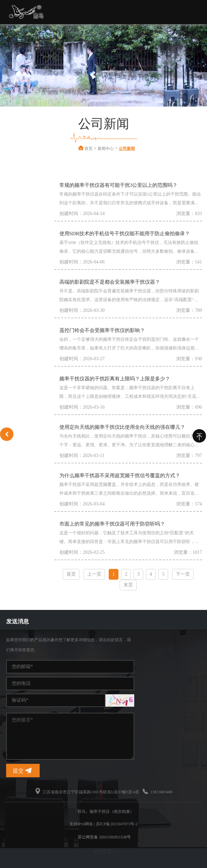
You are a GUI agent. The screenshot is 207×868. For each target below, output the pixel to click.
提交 (141, 771)
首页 (97, 149)
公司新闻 (135, 149)
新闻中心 (114, 149)
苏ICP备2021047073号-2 (117, 824)
